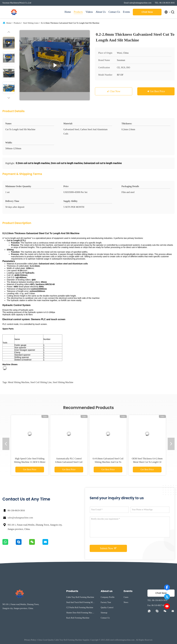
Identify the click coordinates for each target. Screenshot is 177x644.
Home (68, 12)
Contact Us (114, 12)
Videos (89, 12)
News (126, 602)
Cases (126, 597)
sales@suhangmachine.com (20, 518)
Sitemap (104, 613)
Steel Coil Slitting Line (41, 382)
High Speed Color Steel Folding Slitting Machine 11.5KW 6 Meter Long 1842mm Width (30, 462)
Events (126, 12)
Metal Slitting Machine (19, 382)
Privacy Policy (30, 640)
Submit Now (108, 548)
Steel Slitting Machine (63, 382)
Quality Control (107, 608)
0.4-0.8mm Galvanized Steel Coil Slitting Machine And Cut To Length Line (108, 462)
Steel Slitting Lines (31, 23)
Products (78, 12)
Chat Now (147, 12)
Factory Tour (106, 602)
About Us (101, 12)
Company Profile (108, 597)
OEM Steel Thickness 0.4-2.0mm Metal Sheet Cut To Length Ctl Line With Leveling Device (147, 462)
